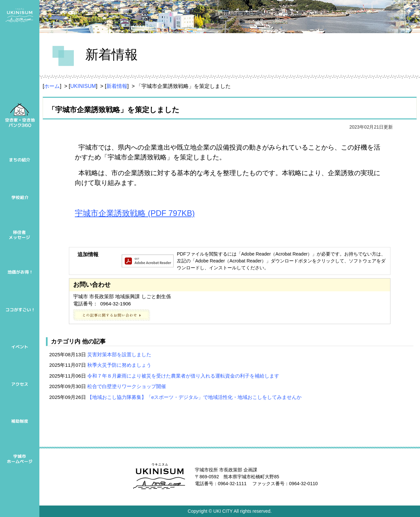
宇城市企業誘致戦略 (135, 213)
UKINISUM (83, 86)
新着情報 (117, 86)
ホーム (52, 86)
